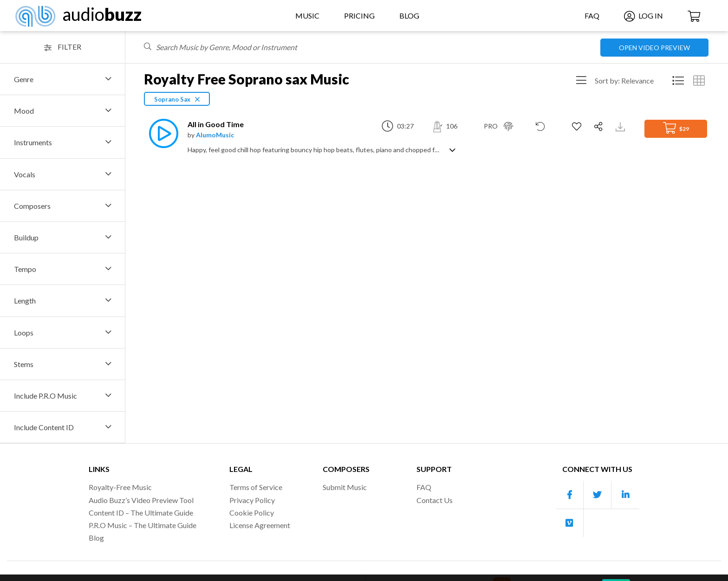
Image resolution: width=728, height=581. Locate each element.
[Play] (161, 133)
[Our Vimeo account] (570, 523)
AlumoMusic (215, 135)
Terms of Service (256, 487)
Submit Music (345, 487)
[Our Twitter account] (598, 495)
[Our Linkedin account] (625, 495)
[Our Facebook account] (570, 495)
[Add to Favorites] (578, 127)
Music (307, 16)
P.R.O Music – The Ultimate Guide (143, 525)
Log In (643, 16)
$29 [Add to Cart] (676, 128)
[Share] (600, 127)
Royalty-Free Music (120, 487)
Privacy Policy (252, 500)
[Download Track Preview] (621, 126)
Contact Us (435, 500)
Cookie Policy (252, 513)
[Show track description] (452, 149)
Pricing (359, 16)
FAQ (592, 16)
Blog (409, 16)
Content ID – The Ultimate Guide (141, 513)
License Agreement (260, 525)
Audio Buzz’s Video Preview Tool (141, 500)
